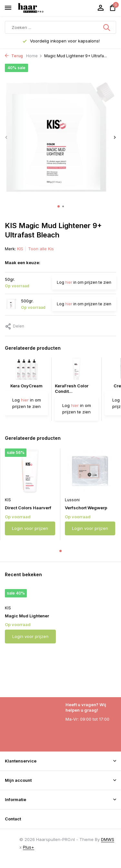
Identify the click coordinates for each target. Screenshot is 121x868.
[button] (59, 206)
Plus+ (29, 847)
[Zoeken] (60, 27)
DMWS (108, 839)
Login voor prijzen (30, 528)
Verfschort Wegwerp (86, 508)
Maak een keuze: (23, 263)
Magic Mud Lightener (27, 616)
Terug (14, 56)
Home (34, 56)
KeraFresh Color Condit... (72, 388)
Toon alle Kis (41, 249)
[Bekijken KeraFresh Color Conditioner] (76, 370)
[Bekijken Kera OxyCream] (26, 370)
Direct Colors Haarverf (28, 508)
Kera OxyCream (26, 386)
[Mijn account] (101, 8)
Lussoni (72, 500)
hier (69, 282)
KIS (20, 249)
